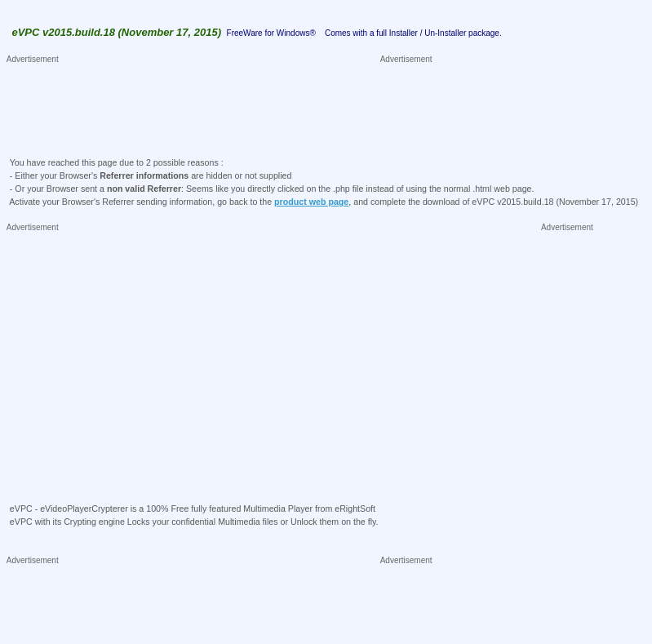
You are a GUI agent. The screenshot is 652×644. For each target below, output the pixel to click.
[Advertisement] (304, 103)
